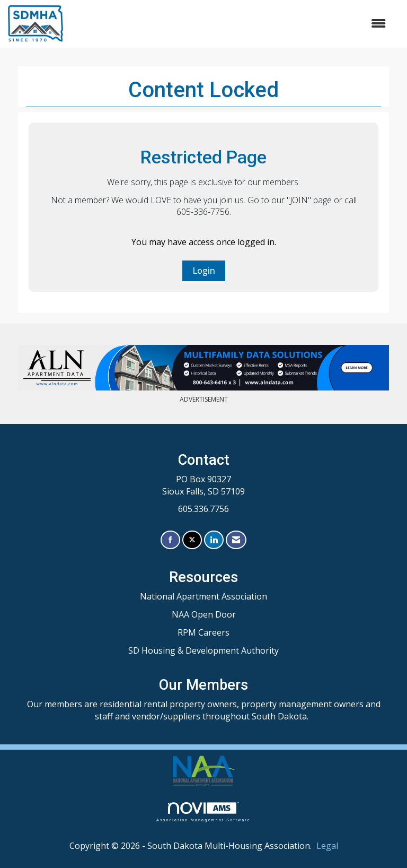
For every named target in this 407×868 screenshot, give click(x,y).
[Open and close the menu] (230, 24)
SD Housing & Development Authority (203, 650)
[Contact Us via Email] (236, 540)
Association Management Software (203, 812)
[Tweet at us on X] (192, 540)
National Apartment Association (203, 596)
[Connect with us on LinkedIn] (214, 540)
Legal (327, 846)
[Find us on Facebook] (170, 540)
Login (204, 271)
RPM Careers (203, 632)
